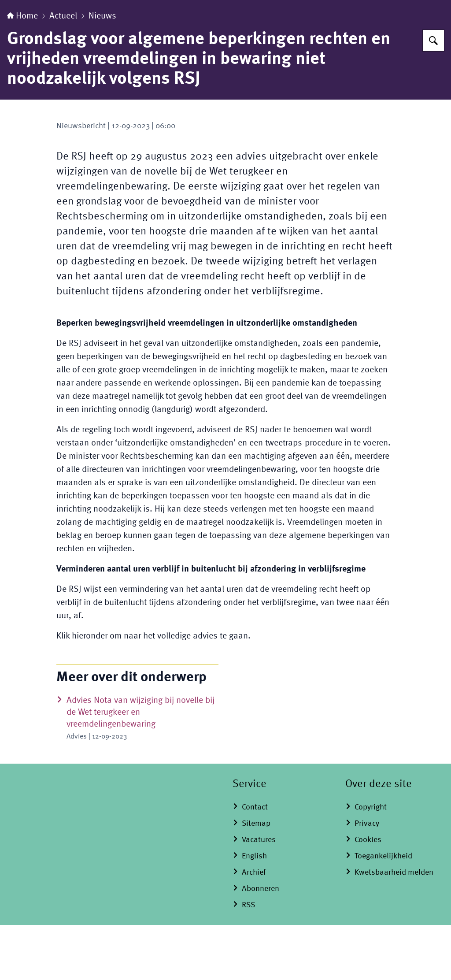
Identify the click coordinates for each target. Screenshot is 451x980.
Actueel (63, 71)
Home (22, 71)
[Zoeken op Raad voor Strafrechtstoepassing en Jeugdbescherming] (433, 96)
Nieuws (102, 71)
